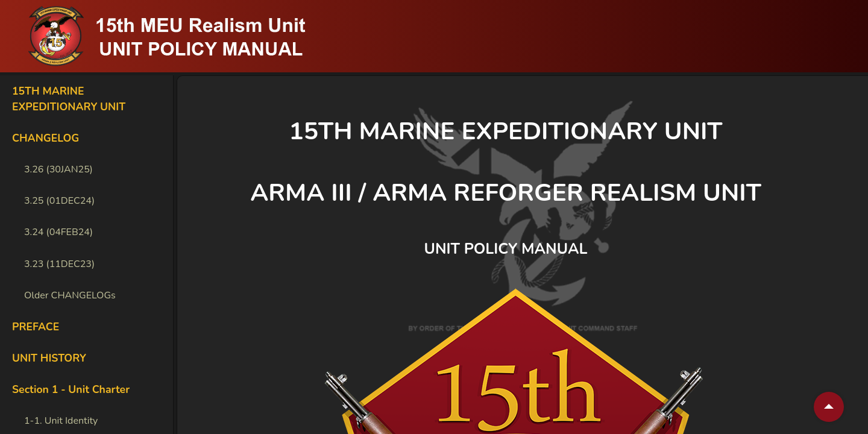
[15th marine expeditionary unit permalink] (740, 132)
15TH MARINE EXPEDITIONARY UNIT (69, 99)
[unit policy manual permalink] (604, 249)
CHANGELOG (46, 138)
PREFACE (36, 327)
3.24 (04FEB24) (58, 232)
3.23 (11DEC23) (59, 264)
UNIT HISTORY (49, 358)
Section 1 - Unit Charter (71, 389)
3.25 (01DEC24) (59, 201)
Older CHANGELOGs (70, 295)
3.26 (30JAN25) (58, 169)
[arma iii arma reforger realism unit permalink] (778, 193)
